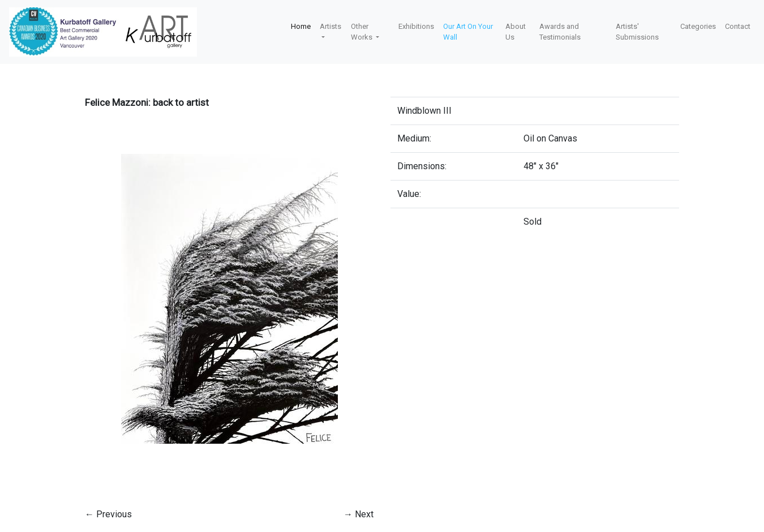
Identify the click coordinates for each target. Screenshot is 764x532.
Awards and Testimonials (560, 32)
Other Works (362, 32)
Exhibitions (416, 26)
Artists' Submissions (637, 32)
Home (301, 26)
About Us (516, 32)
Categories (698, 26)
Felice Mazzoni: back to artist (147, 102)
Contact (738, 26)
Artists (331, 26)
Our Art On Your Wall (468, 32)
